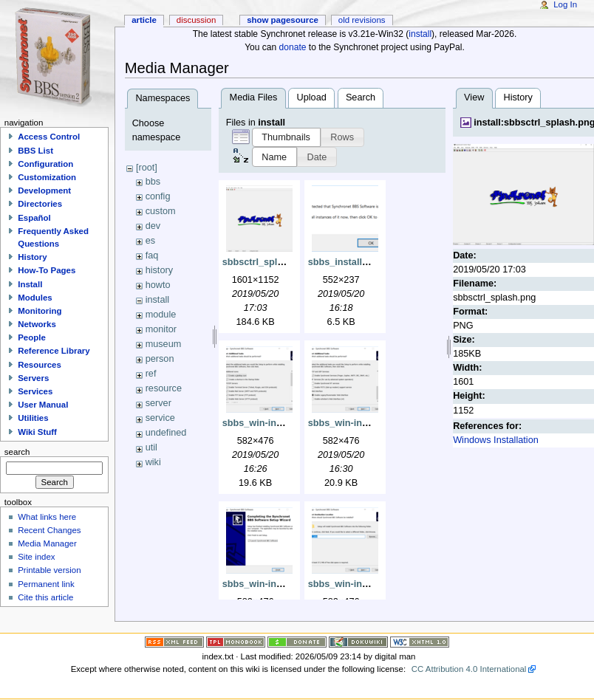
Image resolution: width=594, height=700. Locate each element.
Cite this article (45, 597)
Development (44, 191)
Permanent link (46, 584)
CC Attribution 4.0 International (469, 669)
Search (361, 97)
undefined (166, 433)
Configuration (45, 164)
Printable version (49, 570)
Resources (40, 365)
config (158, 196)
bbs (153, 182)
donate (293, 47)
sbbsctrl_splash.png (268, 262)
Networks (37, 324)
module (161, 315)
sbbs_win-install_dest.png (367, 584)
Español (34, 218)
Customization (47, 177)
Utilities (33, 418)
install (420, 34)
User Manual (43, 405)
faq (152, 255)
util (151, 447)
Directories (40, 204)
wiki (153, 462)
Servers (33, 378)
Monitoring (40, 311)
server (158, 403)
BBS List (35, 151)
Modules (35, 298)
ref (151, 374)
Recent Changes (49, 530)
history (159, 270)
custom (161, 211)
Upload (312, 97)
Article (144, 20)
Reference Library (54, 351)
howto (158, 285)
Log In (565, 4)
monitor (161, 329)
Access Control (49, 137)
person (160, 359)
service (160, 418)
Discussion (196, 20)
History (518, 97)
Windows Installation (496, 440)
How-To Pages (47, 270)
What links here (47, 517)
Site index (36, 557)
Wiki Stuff (37, 432)
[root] (147, 168)
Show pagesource (283, 20)
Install (30, 284)
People (32, 337)
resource (164, 388)
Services (35, 391)
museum (164, 344)
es (150, 241)
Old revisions (362, 20)
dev (153, 226)
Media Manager (47, 543)
